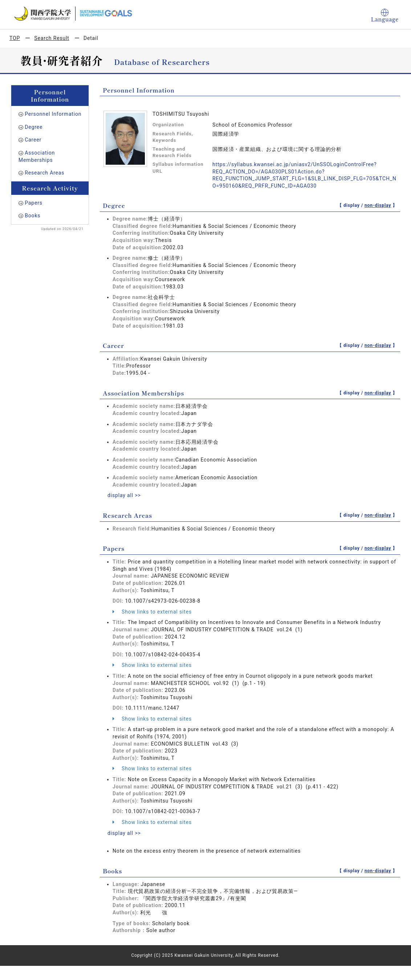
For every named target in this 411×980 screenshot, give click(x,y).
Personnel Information (53, 114)
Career (33, 140)
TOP (15, 38)
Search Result (52, 38)
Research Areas (44, 173)
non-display (378, 205)
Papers (34, 203)
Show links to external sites (152, 612)
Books (32, 216)
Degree (34, 127)
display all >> (124, 495)
